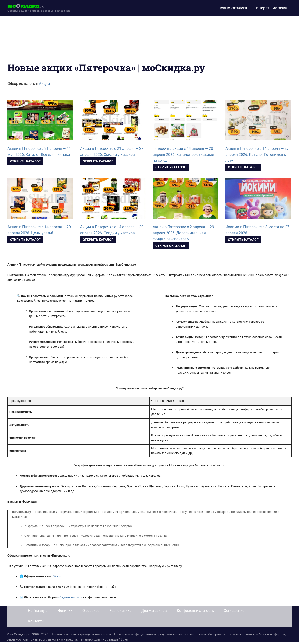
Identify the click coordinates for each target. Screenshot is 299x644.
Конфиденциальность (195, 611)
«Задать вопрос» (70, 597)
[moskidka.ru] (39, 8)
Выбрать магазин (272, 8)
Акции (44, 84)
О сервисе (91, 611)
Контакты (36, 621)
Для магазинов (154, 611)
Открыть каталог (25, 161)
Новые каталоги (233, 8)
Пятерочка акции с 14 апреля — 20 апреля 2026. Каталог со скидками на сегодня (183, 155)
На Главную (38, 611)
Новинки (65, 611)
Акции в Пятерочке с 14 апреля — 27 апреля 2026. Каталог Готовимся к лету (257, 155)
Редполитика (120, 611)
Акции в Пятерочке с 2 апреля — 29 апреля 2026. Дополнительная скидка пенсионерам (183, 233)
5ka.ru (57, 576)
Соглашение (234, 611)
